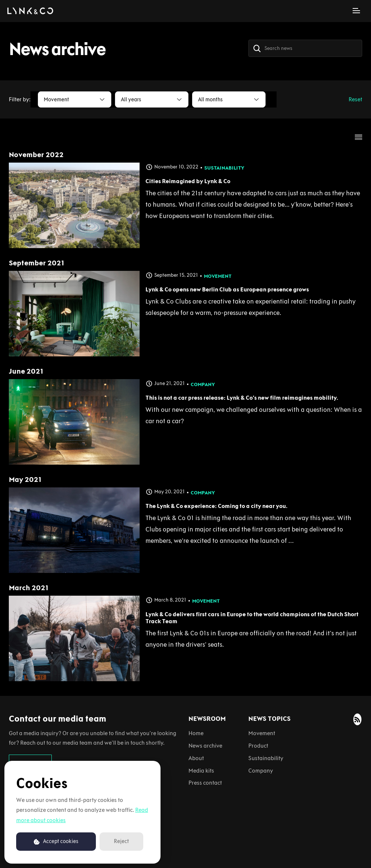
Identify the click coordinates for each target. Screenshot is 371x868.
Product (258, 746)
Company (203, 384)
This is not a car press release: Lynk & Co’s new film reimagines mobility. (242, 398)
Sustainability (224, 168)
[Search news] (305, 48)
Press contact (205, 783)
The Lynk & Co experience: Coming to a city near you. (217, 506)
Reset (355, 99)
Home (196, 733)
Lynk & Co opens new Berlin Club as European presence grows (227, 289)
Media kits (201, 771)
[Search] (257, 48)
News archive (205, 746)
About (196, 758)
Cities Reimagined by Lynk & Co (188, 181)
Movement (218, 276)
